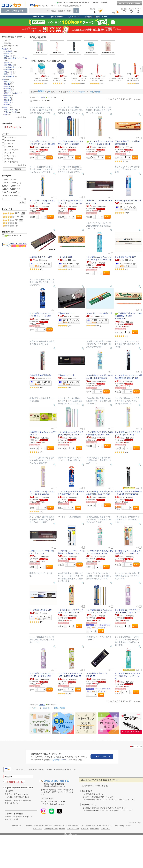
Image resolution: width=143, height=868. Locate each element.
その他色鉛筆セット (12, 67)
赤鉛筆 (7, 54)
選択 (23, 213)
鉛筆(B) (7, 84)
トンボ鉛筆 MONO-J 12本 (41, 610)
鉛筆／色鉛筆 (9, 46)
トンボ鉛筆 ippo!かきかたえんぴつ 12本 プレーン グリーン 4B (128, 676)
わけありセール (57, 17)
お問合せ (95, 2)
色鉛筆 (4, 49)
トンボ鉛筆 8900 (65, 257)
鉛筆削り (5, 108)
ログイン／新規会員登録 (130, 3)
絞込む (23, 202)
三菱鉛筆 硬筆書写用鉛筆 (40, 375)
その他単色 (8, 51)
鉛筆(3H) (7, 100)
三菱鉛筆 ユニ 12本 (66, 375)
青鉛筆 (7, 63)
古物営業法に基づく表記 (62, 826)
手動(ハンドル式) (11, 112)
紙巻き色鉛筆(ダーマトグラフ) (16, 58)
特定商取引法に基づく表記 (43, 826)
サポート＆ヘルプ (18, 826)
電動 (6, 114)
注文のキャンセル (73, 829)
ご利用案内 (104, 2)
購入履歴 (55, 829)
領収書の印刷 (95, 829)
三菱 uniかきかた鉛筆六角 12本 (128, 200)
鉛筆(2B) (7, 82)
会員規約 (75, 826)
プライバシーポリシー (88, 826)
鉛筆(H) (7, 95)
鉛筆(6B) (7, 91)
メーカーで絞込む (14, 169)
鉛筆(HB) (8, 86)
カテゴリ (7, 40)
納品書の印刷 (106, 829)
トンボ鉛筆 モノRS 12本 (125, 257)
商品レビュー (102, 17)
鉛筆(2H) (7, 98)
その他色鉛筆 (9, 76)
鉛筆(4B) (7, 89)
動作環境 (128, 826)
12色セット (8, 56)
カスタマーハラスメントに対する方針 (110, 826)
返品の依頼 (85, 829)
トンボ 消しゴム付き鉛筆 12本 (99, 313)
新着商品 (88, 17)
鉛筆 (3, 79)
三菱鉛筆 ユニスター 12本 (41, 257)
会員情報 (47, 829)
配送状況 (62, 829)
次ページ (137, 100)
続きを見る (22, 117)
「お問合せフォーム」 (59, 760)
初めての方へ (62, 2)
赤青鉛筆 (7, 70)
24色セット (8, 72)
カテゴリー (34, 708)
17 (130, 99)
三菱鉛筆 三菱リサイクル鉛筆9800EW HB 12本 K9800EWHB (128, 316)
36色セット (8, 74)
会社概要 (29, 826)
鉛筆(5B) (7, 102)
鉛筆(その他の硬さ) (11, 93)
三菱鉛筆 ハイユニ (66, 313)
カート (50, 157)
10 (124, 99)
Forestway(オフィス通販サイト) (80, 2)
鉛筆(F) (7, 105)
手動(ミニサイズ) (11, 110)
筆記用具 (7, 43)
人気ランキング (74, 17)
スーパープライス (39, 17)
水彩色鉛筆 (8, 65)
